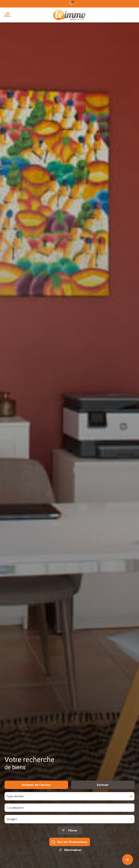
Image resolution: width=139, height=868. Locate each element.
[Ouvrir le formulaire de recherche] (70, 833)
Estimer (103, 787)
